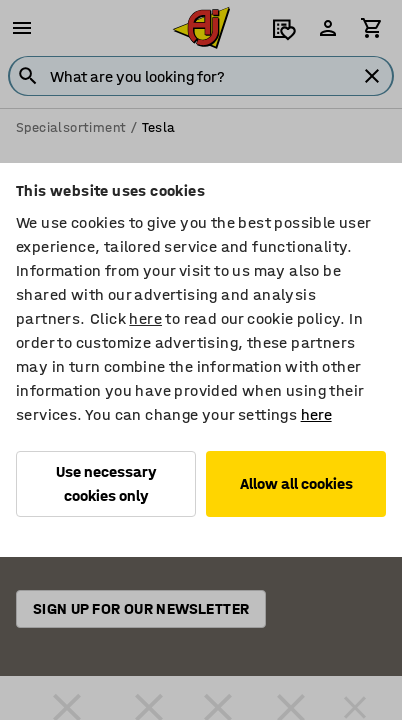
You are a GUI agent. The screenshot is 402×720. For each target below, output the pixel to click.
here (145, 318)
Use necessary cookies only (106, 483)
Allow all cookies (296, 483)
